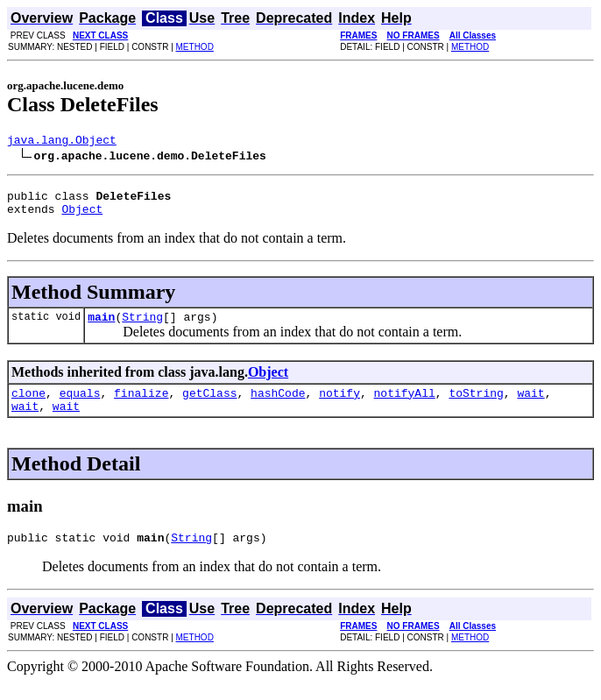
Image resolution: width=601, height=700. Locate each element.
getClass (209, 406)
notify (339, 406)
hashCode (278, 406)
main (101, 327)
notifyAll (405, 406)
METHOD (195, 47)
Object (82, 216)
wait (530, 406)
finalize (141, 406)
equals (80, 406)
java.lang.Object (62, 142)
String (142, 327)
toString (476, 406)
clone (28, 406)
